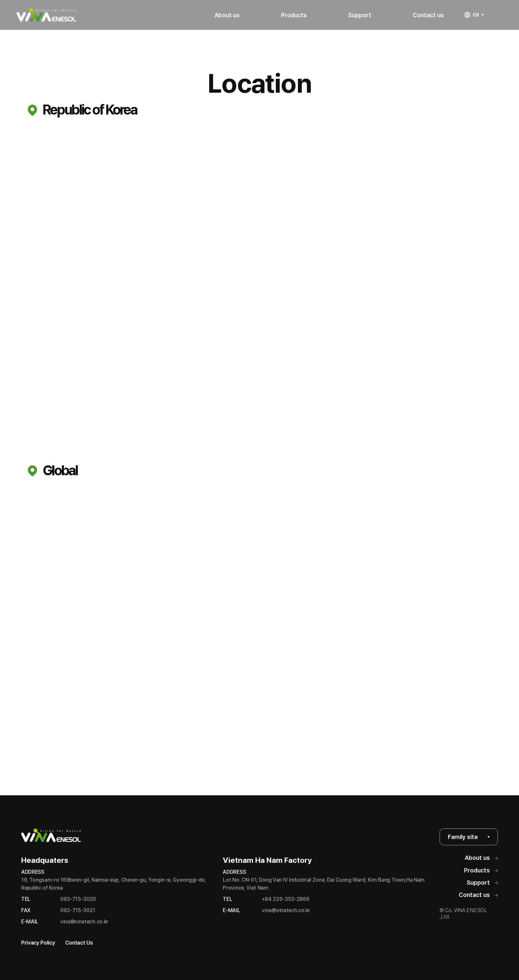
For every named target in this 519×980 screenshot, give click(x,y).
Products (481, 870)
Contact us (478, 895)
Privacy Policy (38, 943)
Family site (469, 837)
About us (481, 858)
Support (482, 883)
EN (474, 15)
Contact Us (79, 943)
